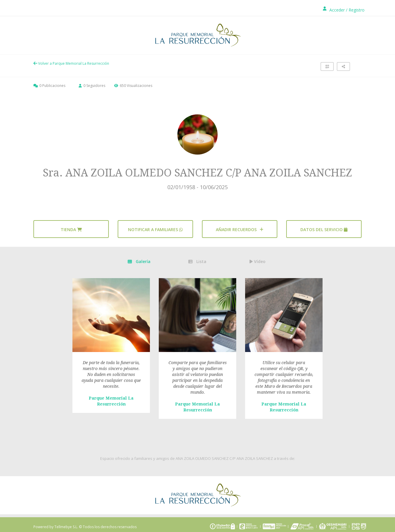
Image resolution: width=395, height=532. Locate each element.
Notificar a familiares (155, 229)
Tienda (71, 229)
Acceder (337, 10)
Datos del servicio (324, 229)
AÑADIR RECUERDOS (240, 229)
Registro (357, 10)
